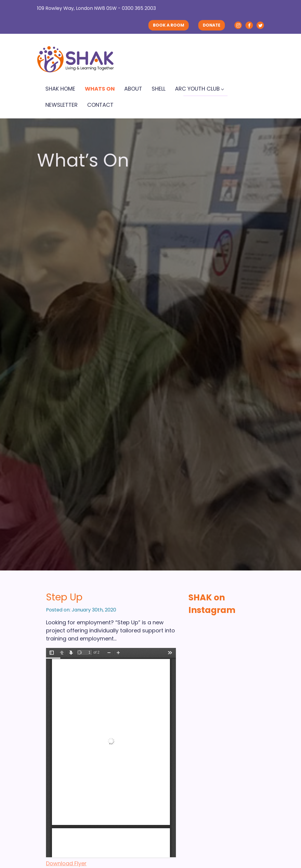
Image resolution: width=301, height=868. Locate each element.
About (133, 89)
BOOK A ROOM (169, 25)
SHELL (159, 89)
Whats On (100, 89)
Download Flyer (66, 863)
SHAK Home (60, 89)
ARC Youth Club (197, 89)
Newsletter (62, 105)
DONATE (212, 25)
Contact (100, 105)
